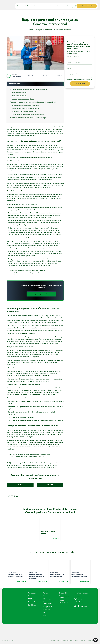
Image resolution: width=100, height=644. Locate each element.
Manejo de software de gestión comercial (25, 108)
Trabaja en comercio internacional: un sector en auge (28, 118)
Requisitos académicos (19, 93)
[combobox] (71, 62)
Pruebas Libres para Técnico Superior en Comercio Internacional (31, 440)
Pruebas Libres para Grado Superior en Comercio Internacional (36, 13)
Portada (3, 13)
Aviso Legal (53, 641)
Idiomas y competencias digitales (23, 99)
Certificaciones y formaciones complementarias (28, 115)
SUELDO (20, 485)
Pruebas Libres (9, 13)
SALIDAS (50, 485)
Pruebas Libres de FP (17, 13)
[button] (95, 640)
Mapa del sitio (71, 641)
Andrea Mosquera (16, 77)
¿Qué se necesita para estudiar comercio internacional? (29, 90)
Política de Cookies (61, 641)
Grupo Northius (71, 78)
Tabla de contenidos (14, 84)
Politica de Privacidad (81, 641)
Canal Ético (90, 641)
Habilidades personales (19, 96)
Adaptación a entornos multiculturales (24, 111)
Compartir (59, 76)
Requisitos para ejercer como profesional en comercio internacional (33, 102)
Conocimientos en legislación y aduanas (25, 105)
